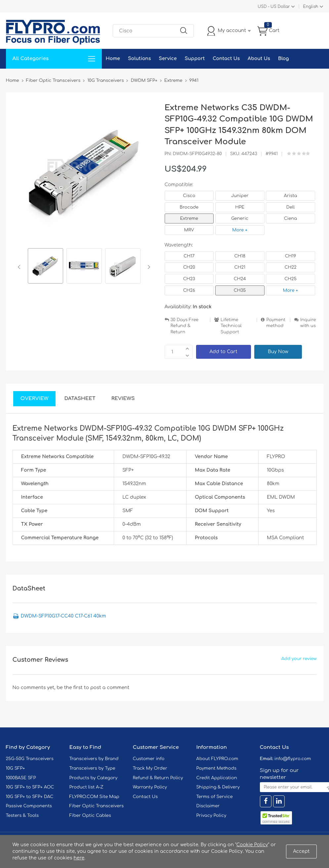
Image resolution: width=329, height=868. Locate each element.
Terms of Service (215, 797)
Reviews (123, 399)
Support (195, 59)
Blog (284, 59)
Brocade (189, 207)
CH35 (240, 290)
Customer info (149, 759)
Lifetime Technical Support (231, 326)
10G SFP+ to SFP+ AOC (30, 787)
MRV (189, 230)
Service (168, 59)
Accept (301, 851)
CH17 (189, 256)
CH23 (189, 279)
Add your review (299, 659)
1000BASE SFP (21, 778)
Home (113, 59)
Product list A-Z (86, 787)
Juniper (240, 196)
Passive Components (29, 806)
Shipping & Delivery (218, 787)
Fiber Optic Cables (90, 816)
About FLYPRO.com (217, 759)
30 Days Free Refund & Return (185, 326)
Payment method (276, 323)
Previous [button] (20, 267)
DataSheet (80, 399)
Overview (35, 399)
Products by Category (94, 778)
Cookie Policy (252, 845)
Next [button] (148, 267)
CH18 (240, 256)
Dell (290, 207)
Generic (240, 218)
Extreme (189, 218)
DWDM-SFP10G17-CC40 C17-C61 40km (63, 616)
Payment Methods (217, 768)
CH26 (189, 290)
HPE (240, 207)
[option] (45, 267)
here (79, 858)
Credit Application (217, 778)
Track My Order (150, 768)
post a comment (110, 688)
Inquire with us (308, 323)
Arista (291, 196)
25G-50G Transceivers (30, 759)
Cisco (189, 196)
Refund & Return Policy (158, 778)
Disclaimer (208, 806)
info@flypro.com (293, 759)
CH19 (290, 256)
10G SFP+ (16, 768)
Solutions (139, 59)
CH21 (240, 267)
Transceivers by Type (92, 768)
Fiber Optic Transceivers (97, 806)
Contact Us (226, 59)
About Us (259, 59)
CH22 (290, 267)
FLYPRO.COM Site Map (94, 797)
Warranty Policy (150, 787)
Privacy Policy (211, 816)
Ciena (290, 218)
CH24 (240, 279)
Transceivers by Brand (94, 759)
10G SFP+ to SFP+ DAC (30, 797)
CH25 (290, 279)
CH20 (189, 267)
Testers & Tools (22, 816)
